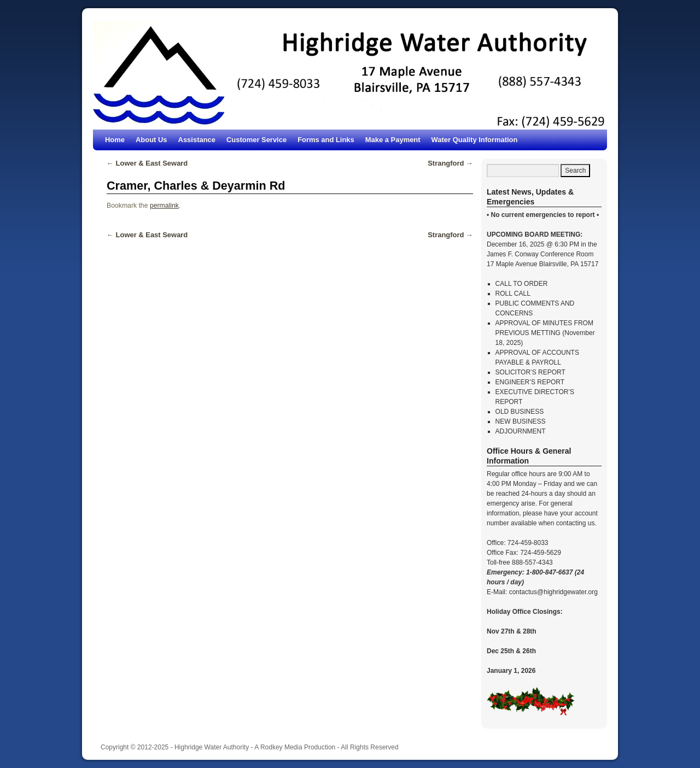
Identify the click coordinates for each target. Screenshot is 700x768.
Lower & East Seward (147, 163)
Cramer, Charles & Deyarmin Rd (196, 186)
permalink (164, 206)
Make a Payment (393, 140)
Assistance (197, 140)
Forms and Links (326, 140)
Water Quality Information (475, 140)
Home (115, 140)
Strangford (450, 163)
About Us (151, 140)
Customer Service (256, 140)
